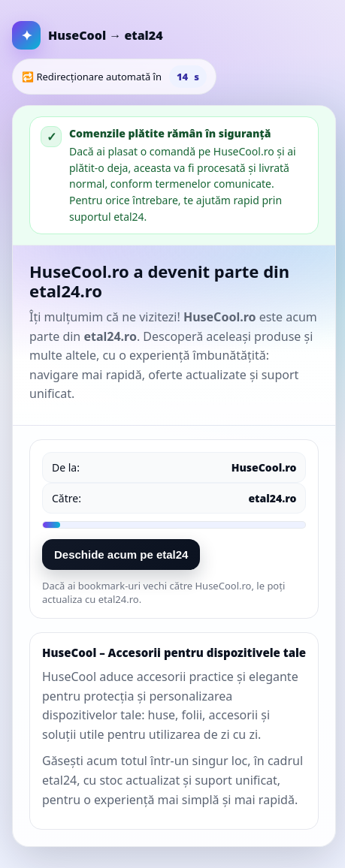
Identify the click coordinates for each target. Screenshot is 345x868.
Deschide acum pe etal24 (121, 555)
